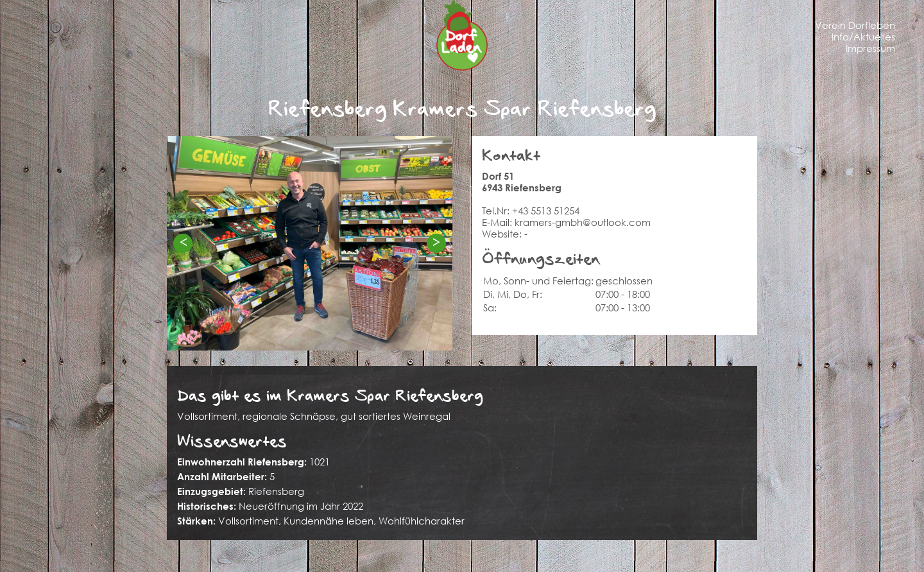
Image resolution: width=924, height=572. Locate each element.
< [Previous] (183, 242)
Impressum (870, 48)
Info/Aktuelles (863, 37)
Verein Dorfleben (855, 25)
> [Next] (436, 242)
